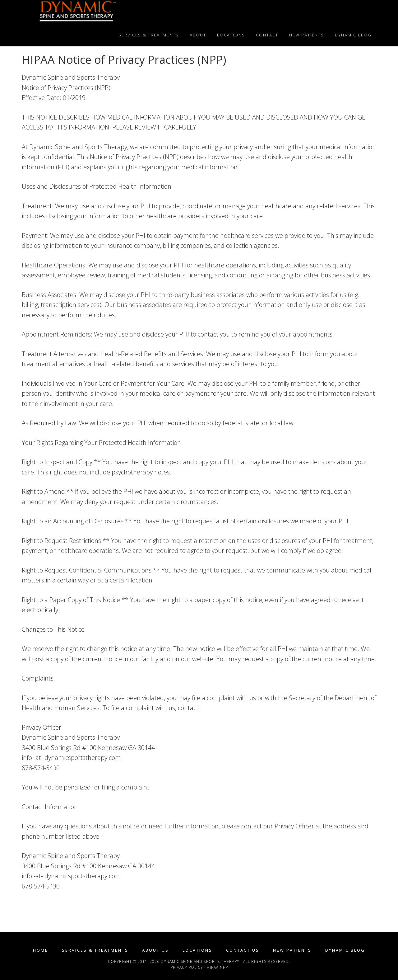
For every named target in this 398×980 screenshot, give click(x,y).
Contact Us (243, 950)
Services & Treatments (95, 950)
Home (41, 950)
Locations (197, 950)
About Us (155, 950)
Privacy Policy (187, 967)
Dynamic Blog (345, 950)
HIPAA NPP (217, 967)
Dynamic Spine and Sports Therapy (78, 12)
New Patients (292, 950)
